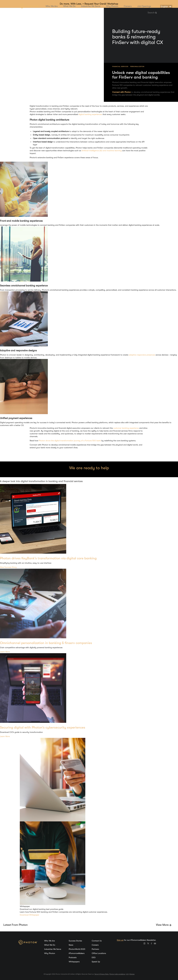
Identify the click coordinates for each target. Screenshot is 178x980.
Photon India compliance (117, 974)
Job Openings (144, 6)
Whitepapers (74, 962)
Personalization (137, 66)
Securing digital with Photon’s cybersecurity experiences (43, 727)
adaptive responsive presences (142, 355)
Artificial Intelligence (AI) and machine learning (102, 151)
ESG (94, 957)
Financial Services (120, 66)
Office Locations (99, 953)
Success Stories (75, 941)
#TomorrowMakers (77, 953)
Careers (128, 6)
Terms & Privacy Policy (102, 974)
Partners (95, 949)
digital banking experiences (90, 114)
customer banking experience (126, 428)
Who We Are (52, 6)
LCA (127, 974)
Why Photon (112, 6)
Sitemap (132, 974)
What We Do (69, 6)
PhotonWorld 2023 (77, 949)
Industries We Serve (91, 6)
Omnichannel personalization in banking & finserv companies (46, 643)
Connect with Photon (121, 92)
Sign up (120, 940)
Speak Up (96, 962)
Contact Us (97, 941)
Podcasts (73, 957)
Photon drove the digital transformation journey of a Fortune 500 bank (70, 441)
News (71, 945)
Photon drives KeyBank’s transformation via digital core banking (48, 558)
